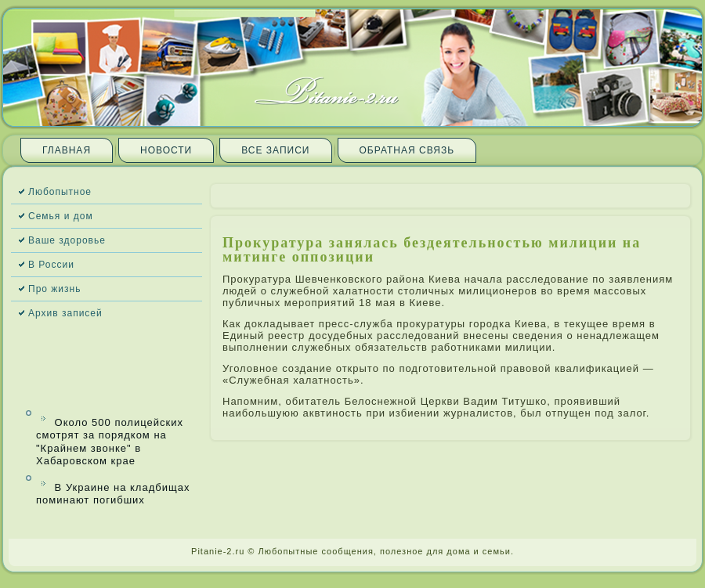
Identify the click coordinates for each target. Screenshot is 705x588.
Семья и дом (61, 216)
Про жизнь (54, 289)
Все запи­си (275, 150)
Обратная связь (407, 150)
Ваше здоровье (67, 240)
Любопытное (60, 192)
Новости (166, 150)
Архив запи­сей (65, 313)
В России (51, 265)
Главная (67, 150)
